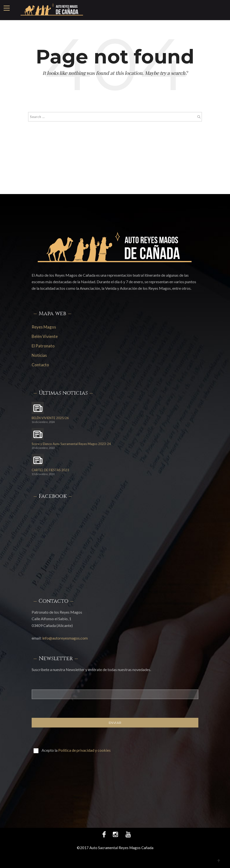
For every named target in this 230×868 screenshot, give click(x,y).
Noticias (39, 355)
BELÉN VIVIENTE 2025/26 (50, 418)
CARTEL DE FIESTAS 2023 (50, 470)
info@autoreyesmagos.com (65, 638)
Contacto (40, 365)
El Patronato (43, 346)
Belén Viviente (45, 336)
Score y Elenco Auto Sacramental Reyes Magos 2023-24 (71, 444)
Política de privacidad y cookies (84, 750)
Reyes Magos (44, 327)
